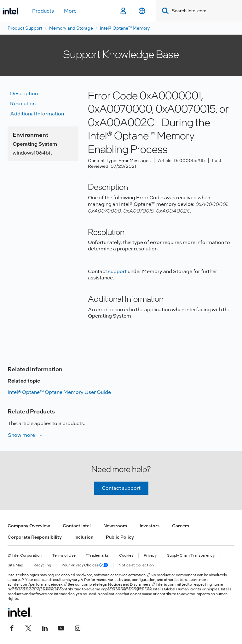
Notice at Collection (136, 565)
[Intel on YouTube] (61, 627)
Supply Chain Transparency (191, 556)
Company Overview (29, 526)
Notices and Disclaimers (129, 584)
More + (72, 11)
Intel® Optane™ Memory (125, 28)
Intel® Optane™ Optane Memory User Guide (59, 392)
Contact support (121, 488)
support (117, 271)
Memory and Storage (71, 28)
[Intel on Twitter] (28, 627)
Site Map (15, 565)
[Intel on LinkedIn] (45, 627)
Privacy (150, 556)
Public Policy (120, 537)
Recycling (42, 565)
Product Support (25, 28)
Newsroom (115, 526)
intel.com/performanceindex (37, 584)
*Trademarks (97, 556)
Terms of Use (64, 556)
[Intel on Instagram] (78, 627)
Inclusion (84, 537)
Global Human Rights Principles (192, 589)
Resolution (23, 104)
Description (24, 94)
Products (43, 11)
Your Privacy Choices (85, 565)
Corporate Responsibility (35, 537)
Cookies (126, 556)
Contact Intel (77, 526)
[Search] (164, 11)
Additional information (37, 114)
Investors (150, 526)
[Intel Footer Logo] (20, 612)
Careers (181, 526)
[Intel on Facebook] (12, 627)
